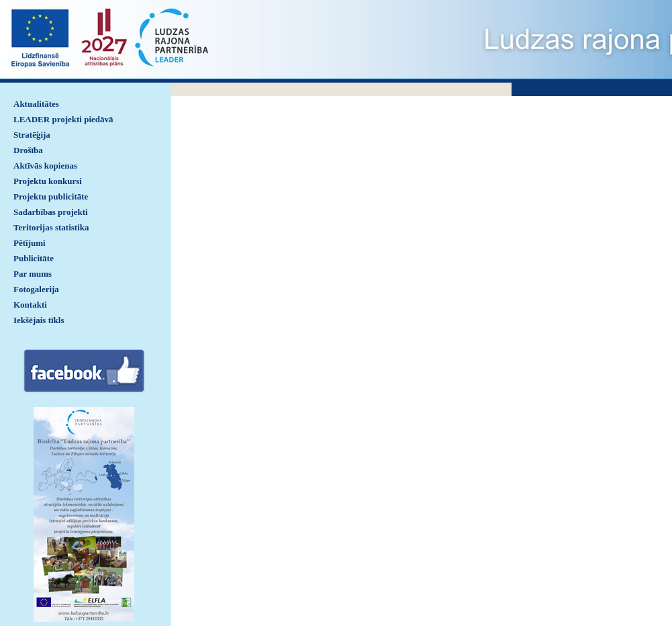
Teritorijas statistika (51, 227)
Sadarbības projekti (51, 212)
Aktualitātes (36, 104)
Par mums (33, 274)
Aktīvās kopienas (45, 166)
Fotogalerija (36, 289)
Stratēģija (32, 135)
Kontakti (30, 305)
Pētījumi (30, 243)
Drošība (28, 150)
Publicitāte (34, 258)
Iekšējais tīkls (39, 320)
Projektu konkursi (48, 181)
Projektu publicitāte (51, 196)
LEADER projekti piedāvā (63, 119)
